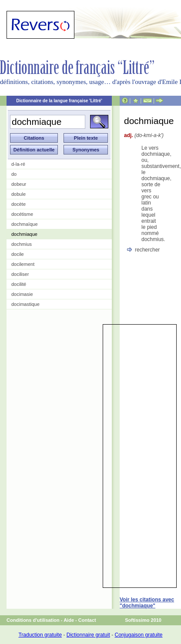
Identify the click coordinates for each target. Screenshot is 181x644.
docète (18, 204)
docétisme (22, 214)
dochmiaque (24, 234)
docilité (19, 284)
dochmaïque (25, 224)
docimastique (25, 304)
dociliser (20, 274)
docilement (23, 264)
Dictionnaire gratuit (88, 635)
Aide (69, 620)
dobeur (19, 184)
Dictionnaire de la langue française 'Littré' (59, 101)
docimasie (22, 294)
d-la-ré (18, 164)
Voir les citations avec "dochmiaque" (147, 603)
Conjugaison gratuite (138, 635)
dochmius (22, 244)
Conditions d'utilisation (33, 620)
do (14, 174)
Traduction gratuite (40, 635)
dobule (18, 194)
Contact (87, 620)
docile (18, 254)
